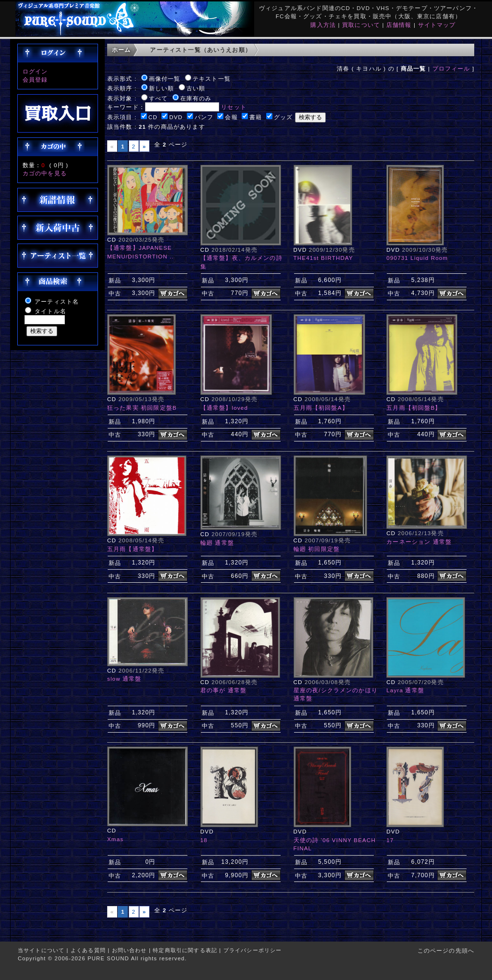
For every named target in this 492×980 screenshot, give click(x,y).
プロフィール (451, 68)
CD (153, 117)
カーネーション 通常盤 (419, 542)
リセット (234, 107)
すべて (158, 98)
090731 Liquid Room (417, 258)
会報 (231, 117)
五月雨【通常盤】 (132, 549)
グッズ (283, 117)
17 (390, 840)
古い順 (196, 88)
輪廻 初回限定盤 (317, 549)
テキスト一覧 (212, 79)
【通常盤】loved (224, 408)
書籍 (256, 117)
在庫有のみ (196, 98)
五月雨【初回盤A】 (321, 408)
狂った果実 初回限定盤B (142, 408)
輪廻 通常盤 (217, 543)
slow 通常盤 (124, 679)
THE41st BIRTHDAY (323, 258)
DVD (176, 117)
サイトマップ (437, 25)
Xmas (115, 839)
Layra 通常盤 (405, 690)
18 (204, 840)
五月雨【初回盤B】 (414, 408)
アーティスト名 (57, 301)
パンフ (204, 117)
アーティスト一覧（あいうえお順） (201, 50)
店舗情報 (399, 25)
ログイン (35, 71)
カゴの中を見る (45, 173)
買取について (361, 25)
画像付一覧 (165, 79)
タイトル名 (50, 311)
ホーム (121, 50)
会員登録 (35, 80)
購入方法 (323, 25)
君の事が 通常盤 (224, 690)
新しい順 (162, 88)
